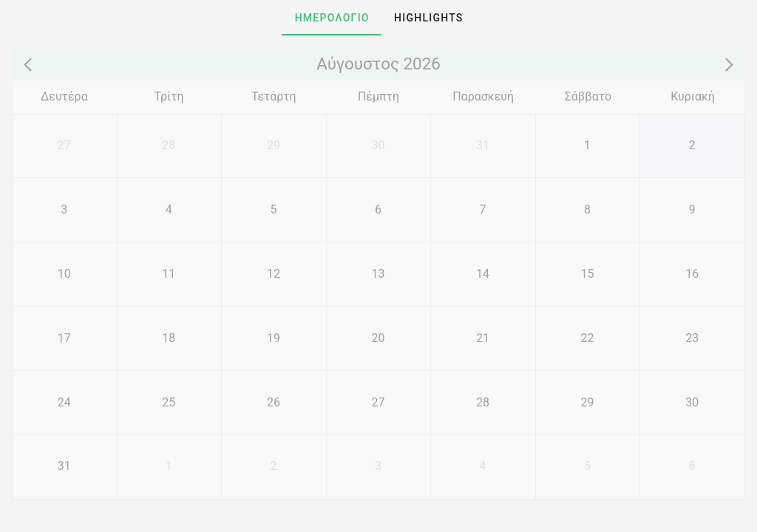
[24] (64, 402)
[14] (483, 274)
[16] (692, 274)
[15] (588, 274)
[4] (169, 209)
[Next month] (726, 64)
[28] (169, 146)
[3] (64, 209)
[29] (274, 146)
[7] (483, 209)
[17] (64, 338)
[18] (169, 338)
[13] (378, 274)
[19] (274, 338)
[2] (692, 146)
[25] (169, 402)
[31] (483, 146)
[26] (274, 402)
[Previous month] (30, 64)
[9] (692, 209)
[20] (378, 338)
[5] (274, 209)
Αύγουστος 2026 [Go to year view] (378, 64)
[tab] (331, 18)
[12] (274, 274)
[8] (588, 209)
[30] (378, 146)
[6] (378, 209)
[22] (588, 338)
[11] (169, 274)
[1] (588, 146)
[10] (64, 274)
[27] (64, 146)
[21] (483, 338)
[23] (692, 338)
